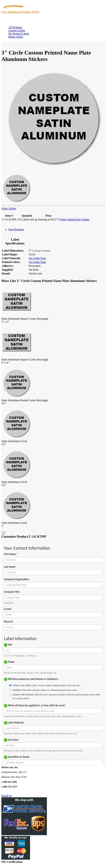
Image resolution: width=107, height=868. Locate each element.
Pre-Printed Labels (19, 34)
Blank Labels (16, 37)
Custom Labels (17, 30)
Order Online (9, 209)
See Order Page (37, 258)
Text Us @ (14, 792)
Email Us (7, 796)
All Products (15, 27)
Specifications (16, 229)
